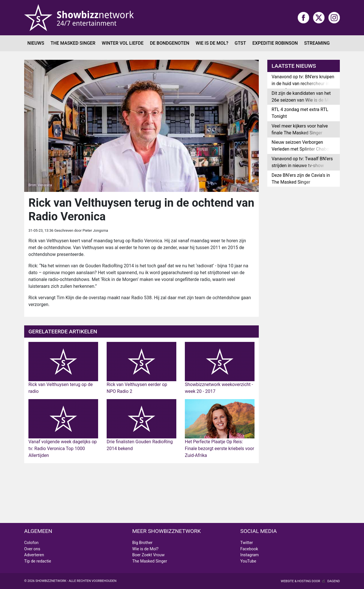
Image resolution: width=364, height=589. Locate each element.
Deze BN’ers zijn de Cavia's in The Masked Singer (301, 179)
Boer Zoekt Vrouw (148, 555)
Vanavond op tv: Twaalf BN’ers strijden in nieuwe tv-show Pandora (302, 166)
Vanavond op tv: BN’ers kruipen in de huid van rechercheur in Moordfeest (303, 84)
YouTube (248, 561)
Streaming (317, 43)
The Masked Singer (73, 43)
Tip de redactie (38, 561)
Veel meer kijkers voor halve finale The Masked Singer (300, 129)
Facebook (249, 549)
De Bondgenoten (169, 43)
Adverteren (34, 555)
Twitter (247, 543)
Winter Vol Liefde (123, 43)
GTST (240, 43)
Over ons (32, 549)
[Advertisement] (141, 493)
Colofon (31, 543)
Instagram (250, 555)
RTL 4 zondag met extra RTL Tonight (300, 113)
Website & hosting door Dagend (310, 581)
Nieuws (36, 43)
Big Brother (142, 543)
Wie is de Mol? (212, 43)
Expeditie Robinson (275, 43)
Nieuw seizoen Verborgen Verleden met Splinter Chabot (301, 146)
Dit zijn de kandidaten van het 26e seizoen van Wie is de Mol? (303, 97)
